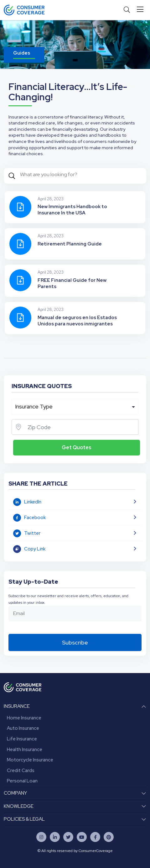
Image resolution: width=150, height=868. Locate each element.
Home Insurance (24, 718)
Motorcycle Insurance (30, 760)
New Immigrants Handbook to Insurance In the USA (72, 210)
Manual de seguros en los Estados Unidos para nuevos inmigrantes (77, 321)
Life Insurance (22, 739)
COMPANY (15, 793)
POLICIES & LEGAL (24, 819)
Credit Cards (21, 771)
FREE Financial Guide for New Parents (72, 283)
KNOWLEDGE (19, 806)
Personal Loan (22, 781)
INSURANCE (17, 706)
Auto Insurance (23, 728)
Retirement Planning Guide (70, 244)
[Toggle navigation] (141, 10)
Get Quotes (77, 447)
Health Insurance (25, 750)
